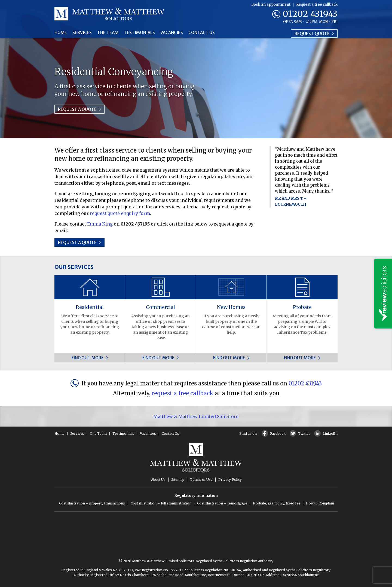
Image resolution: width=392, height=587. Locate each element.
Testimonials (142, 33)
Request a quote (79, 109)
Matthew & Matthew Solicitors (110, 14)
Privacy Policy (230, 480)
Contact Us (206, 33)
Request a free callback (317, 4)
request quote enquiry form (120, 213)
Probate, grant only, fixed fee (277, 503)
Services (83, 33)
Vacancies (175, 33)
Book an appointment (271, 4)
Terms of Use (201, 480)
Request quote (314, 33)
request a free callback (183, 393)
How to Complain (320, 503)
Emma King (100, 224)
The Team (109, 33)
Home (61, 33)
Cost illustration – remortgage (222, 503)
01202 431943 (310, 14)
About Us (158, 480)
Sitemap (178, 480)
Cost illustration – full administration (161, 503)
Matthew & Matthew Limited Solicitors (196, 416)
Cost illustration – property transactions (92, 503)
